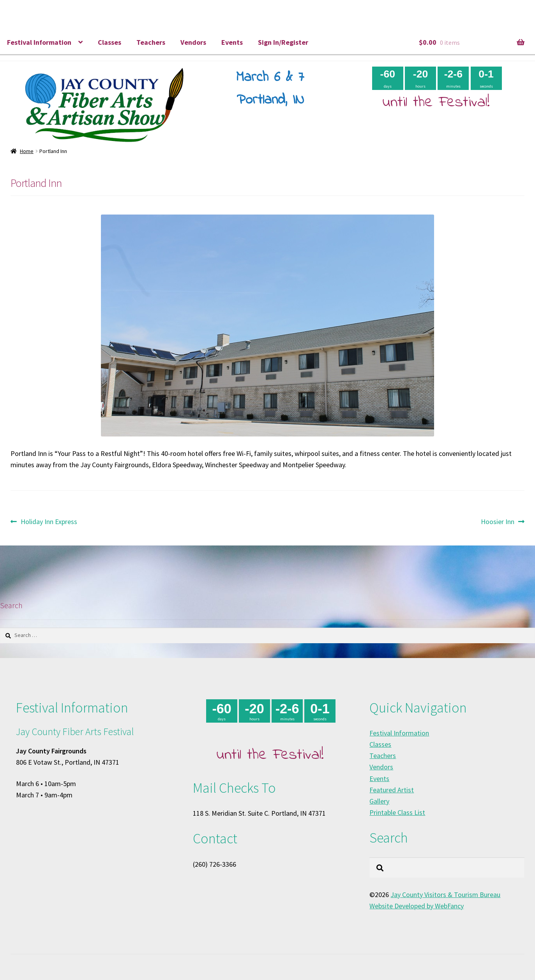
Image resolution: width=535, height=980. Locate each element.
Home (27, 151)
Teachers (151, 42)
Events (232, 42)
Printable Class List (397, 812)
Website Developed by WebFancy (417, 906)
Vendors (193, 42)
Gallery (379, 801)
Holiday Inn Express (49, 522)
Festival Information (39, 42)
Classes (109, 42)
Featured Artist (392, 790)
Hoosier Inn (498, 522)
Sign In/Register (283, 42)
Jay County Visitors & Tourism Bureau (445, 895)
